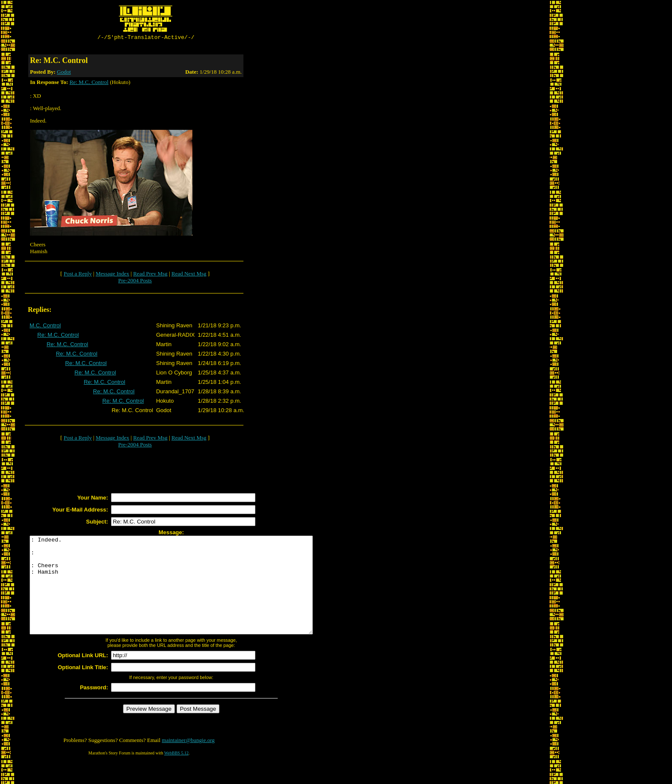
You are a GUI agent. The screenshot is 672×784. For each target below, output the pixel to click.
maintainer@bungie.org (188, 761)
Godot (64, 73)
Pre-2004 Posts (135, 282)
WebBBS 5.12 (176, 774)
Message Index (112, 275)
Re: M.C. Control (89, 83)
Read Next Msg (189, 275)
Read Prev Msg (150, 275)
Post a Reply (78, 275)
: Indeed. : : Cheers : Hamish (188, 596)
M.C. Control (45, 327)
